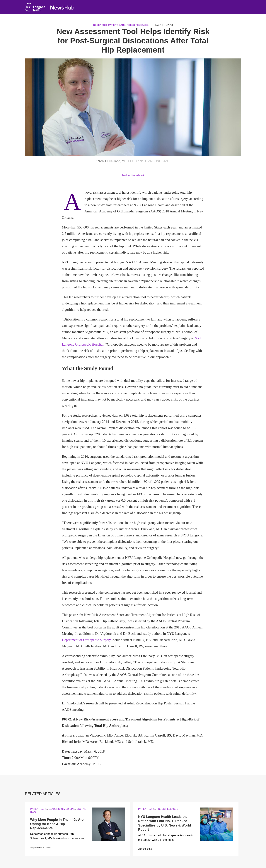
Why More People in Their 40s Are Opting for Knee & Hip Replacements (57, 824)
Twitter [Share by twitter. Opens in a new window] (126, 175)
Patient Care (117, 25)
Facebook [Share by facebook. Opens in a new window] (138, 175)
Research (100, 25)
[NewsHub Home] (62, 8)
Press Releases (138, 25)
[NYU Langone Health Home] (35, 8)
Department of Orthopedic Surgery (86, 640)
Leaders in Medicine (62, 809)
